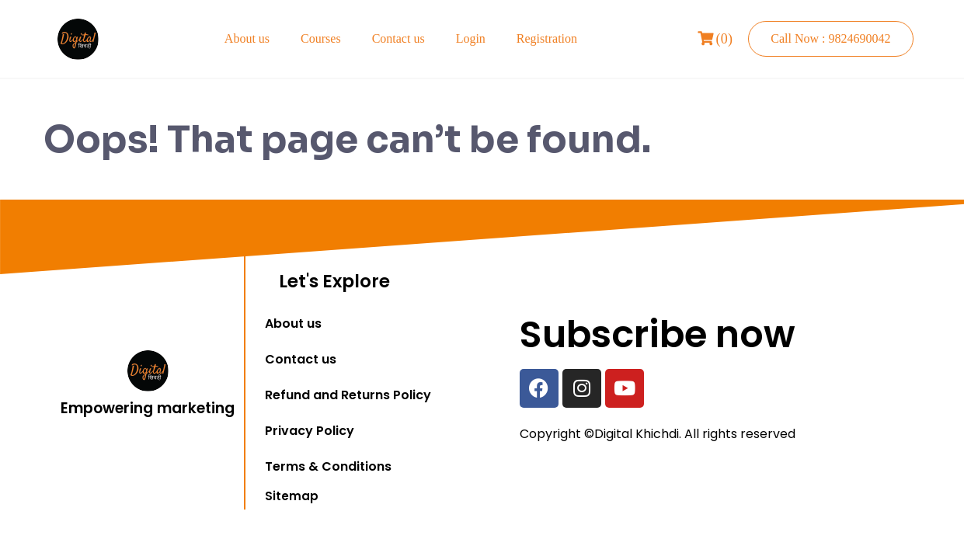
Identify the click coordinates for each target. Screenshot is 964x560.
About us (247, 38)
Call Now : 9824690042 (830, 38)
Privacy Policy (310, 431)
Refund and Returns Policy (348, 395)
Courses (321, 38)
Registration (547, 38)
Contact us (398, 38)
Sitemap (292, 496)
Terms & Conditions (328, 466)
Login (471, 38)
